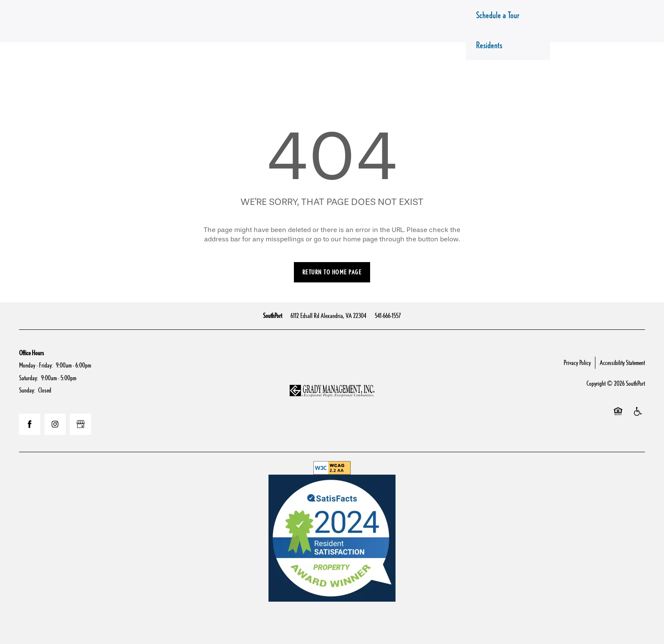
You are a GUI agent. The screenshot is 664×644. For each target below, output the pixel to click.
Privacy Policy (577, 363)
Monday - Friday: (36, 365)
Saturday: (29, 378)
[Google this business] (80, 424)
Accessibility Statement (622, 363)
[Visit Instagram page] (55, 424)
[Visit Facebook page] (30, 424)
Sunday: (27, 390)
